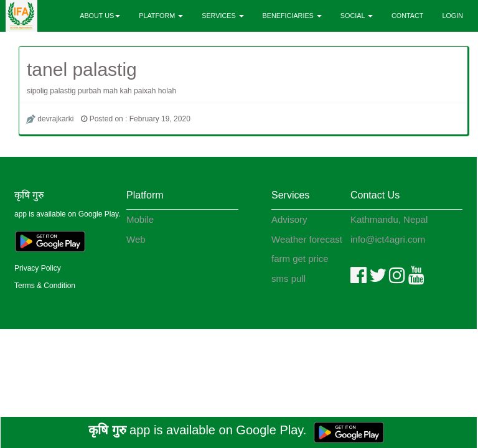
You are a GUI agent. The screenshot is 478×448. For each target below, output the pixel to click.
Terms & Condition (45, 286)
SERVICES (223, 16)
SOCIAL (357, 16)
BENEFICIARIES (292, 16)
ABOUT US (100, 16)
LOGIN (452, 16)
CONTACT (407, 16)
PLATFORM (161, 16)
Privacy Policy (38, 268)
